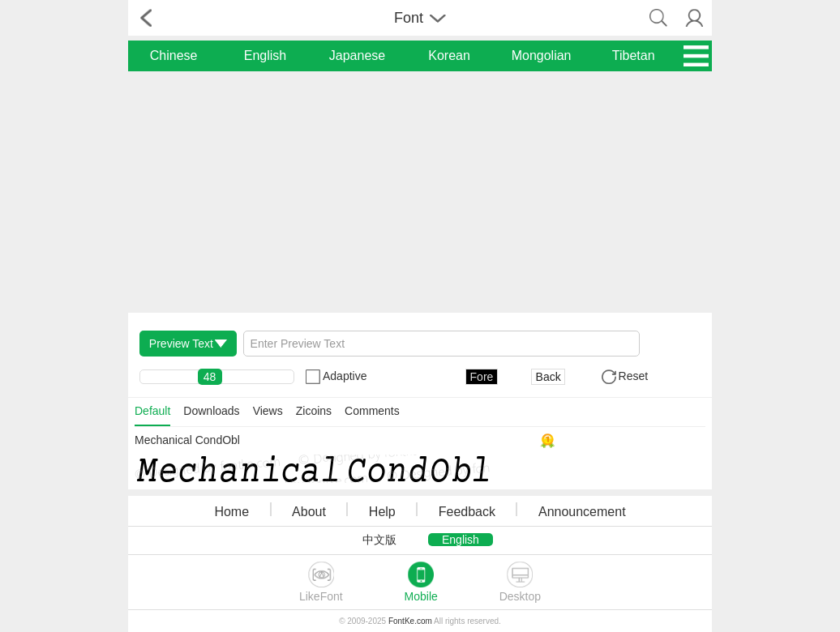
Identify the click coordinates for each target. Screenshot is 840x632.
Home (231, 512)
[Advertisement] (420, 191)
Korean (449, 56)
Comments (372, 411)
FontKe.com (410, 621)
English (265, 56)
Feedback (467, 512)
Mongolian (542, 56)
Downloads (211, 411)
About (309, 512)
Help (382, 512)
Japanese (357, 56)
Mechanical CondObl (187, 440)
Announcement (582, 512)
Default (152, 411)
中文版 (379, 540)
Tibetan (634, 56)
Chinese (174, 56)
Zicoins (314, 411)
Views (268, 411)
